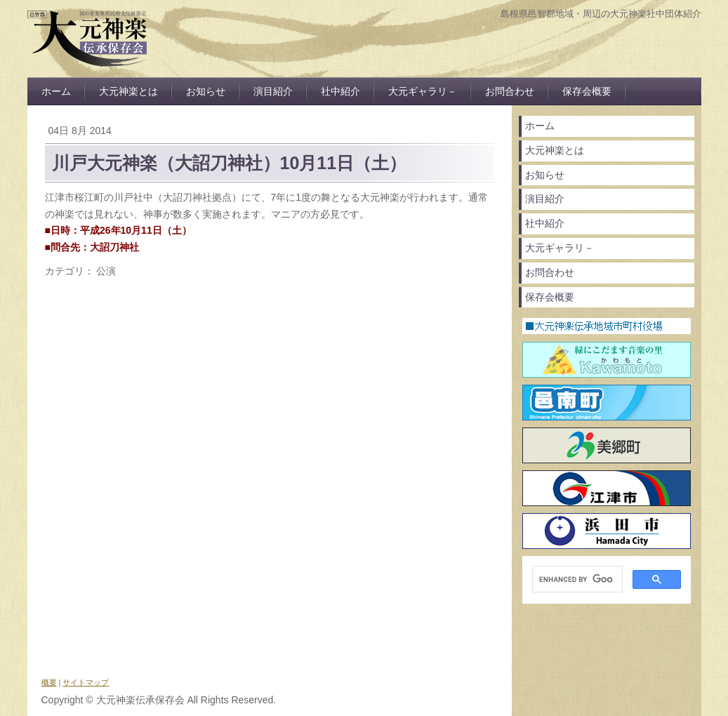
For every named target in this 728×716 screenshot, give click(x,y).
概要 (49, 682)
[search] (576, 579)
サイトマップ (86, 682)
